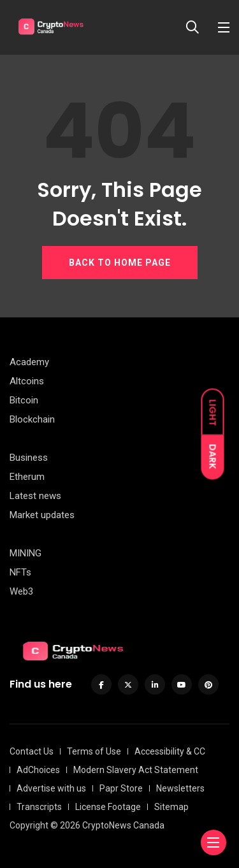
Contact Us (32, 751)
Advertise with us (51, 788)
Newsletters (180, 788)
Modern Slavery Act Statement (136, 770)
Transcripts (39, 807)
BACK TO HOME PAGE (120, 263)
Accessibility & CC (170, 751)
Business (29, 458)
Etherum (27, 477)
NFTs (20, 572)
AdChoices (38, 770)
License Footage (108, 807)
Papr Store (121, 788)
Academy (29, 362)
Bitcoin (24, 400)
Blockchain (32, 419)
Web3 (21, 591)
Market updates (42, 515)
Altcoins (27, 381)
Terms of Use (94, 751)
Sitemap (171, 807)
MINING (25, 553)
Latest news (35, 496)
